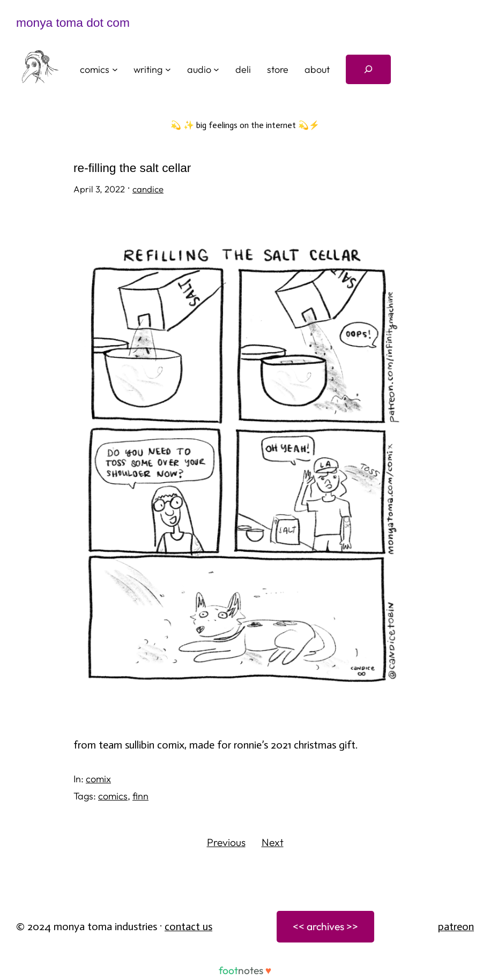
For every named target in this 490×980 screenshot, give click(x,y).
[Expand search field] (368, 70)
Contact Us (188, 926)
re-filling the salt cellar (132, 168)
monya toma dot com (73, 23)
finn (140, 796)
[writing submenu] (168, 69)
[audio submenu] (216, 69)
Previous (226, 842)
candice (148, 189)
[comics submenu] (115, 69)
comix (98, 779)
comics (113, 796)
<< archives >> (325, 926)
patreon (456, 926)
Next (273, 842)
